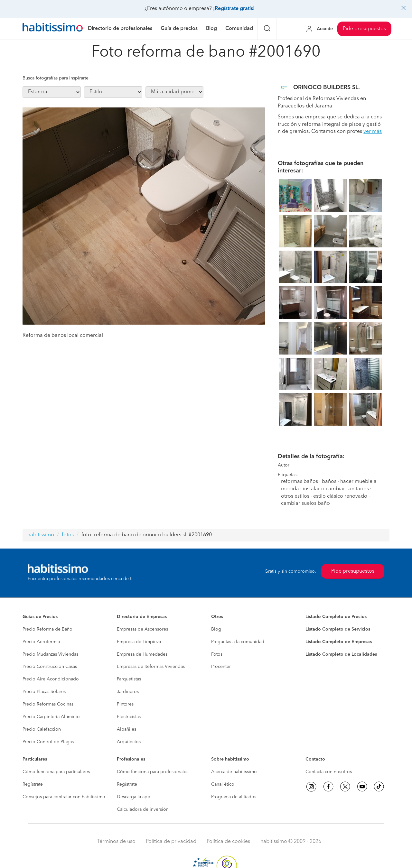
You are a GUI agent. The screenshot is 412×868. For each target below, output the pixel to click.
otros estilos (295, 496)
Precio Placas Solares (44, 692)
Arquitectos (129, 742)
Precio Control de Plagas (48, 742)
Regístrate (33, 784)
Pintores (125, 704)
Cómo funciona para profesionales (153, 772)
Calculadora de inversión (143, 809)
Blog (216, 629)
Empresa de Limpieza (139, 642)
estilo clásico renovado (340, 496)
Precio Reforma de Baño (47, 629)
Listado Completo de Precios (336, 617)
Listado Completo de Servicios (338, 629)
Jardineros (128, 692)
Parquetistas (129, 679)
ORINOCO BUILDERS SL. (327, 88)
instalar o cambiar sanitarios (336, 489)
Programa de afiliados (234, 797)
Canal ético (223, 784)
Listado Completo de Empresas (339, 642)
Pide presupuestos (364, 29)
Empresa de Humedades (142, 654)
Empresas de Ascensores (142, 629)
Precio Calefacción (42, 729)
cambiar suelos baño (305, 503)
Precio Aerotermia (41, 642)
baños (329, 482)
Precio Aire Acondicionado (51, 679)
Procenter (221, 667)
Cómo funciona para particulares (56, 772)
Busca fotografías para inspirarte (56, 78)
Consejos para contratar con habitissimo (64, 797)
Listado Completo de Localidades (341, 654)
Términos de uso (116, 842)
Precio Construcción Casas (50, 667)
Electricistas (129, 717)
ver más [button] (373, 132)
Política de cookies (228, 842)
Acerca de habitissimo (234, 772)
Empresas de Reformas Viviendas (151, 667)
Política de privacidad (171, 842)
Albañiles (126, 729)
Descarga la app (134, 797)
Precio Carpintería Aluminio (51, 717)
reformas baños (300, 482)
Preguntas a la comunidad (238, 642)
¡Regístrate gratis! (234, 9)
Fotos (217, 654)
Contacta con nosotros (329, 772)
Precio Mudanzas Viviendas (50, 654)
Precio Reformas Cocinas (48, 704)
